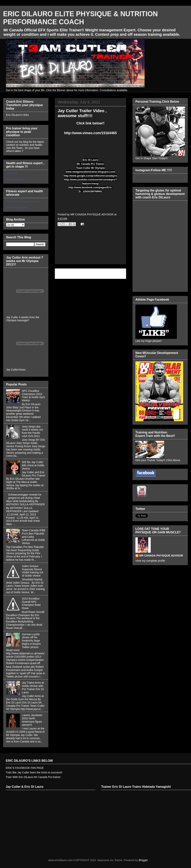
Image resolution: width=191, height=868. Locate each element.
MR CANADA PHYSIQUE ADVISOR (161, 556)
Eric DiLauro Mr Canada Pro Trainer (23, 201)
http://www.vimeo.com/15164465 (90, 133)
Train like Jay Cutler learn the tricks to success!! (34, 772)
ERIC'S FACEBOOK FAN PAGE (25, 768)
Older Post (116, 274)
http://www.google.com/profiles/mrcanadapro (90, 176)
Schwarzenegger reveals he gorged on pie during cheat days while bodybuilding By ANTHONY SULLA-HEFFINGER (25, 499)
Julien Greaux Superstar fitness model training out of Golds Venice (33, 571)
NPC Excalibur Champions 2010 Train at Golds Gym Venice (34, 396)
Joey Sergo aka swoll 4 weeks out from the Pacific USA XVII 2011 (32, 431)
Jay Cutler (12, 370)
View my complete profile (150, 561)
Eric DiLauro (12, 173)
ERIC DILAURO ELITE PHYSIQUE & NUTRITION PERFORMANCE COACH (80, 18)
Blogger (143, 860)
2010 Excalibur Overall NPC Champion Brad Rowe (31, 603)
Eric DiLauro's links (17, 115)
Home (91, 274)
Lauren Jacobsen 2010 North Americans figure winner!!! (32, 720)
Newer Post (66, 274)
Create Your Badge (15, 179)
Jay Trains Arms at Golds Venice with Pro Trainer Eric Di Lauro (33, 687)
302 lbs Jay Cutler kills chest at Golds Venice (33, 465)
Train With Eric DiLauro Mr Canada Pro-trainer (33, 777)
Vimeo (22, 370)
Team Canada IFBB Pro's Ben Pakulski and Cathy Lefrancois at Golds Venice (34, 537)
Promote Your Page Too (17, 208)
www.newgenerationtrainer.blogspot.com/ (90, 172)
